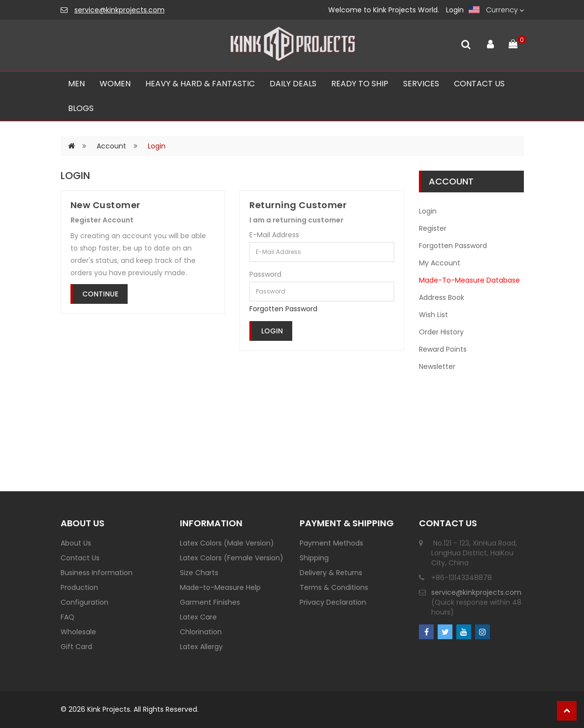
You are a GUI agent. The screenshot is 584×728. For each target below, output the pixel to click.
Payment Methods (331, 543)
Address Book (442, 297)
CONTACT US (479, 84)
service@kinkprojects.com (120, 10)
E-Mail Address (274, 235)
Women (115, 84)
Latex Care (198, 617)
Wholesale (78, 632)
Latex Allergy (201, 647)
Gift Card (76, 647)
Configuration (85, 602)
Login (455, 10)
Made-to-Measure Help (220, 587)
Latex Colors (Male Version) (227, 543)
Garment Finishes (210, 602)
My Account (440, 263)
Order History (441, 332)
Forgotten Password (283, 309)
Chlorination (201, 632)
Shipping (314, 558)
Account (111, 146)
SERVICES (421, 84)
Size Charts (199, 573)
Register (433, 228)
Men (76, 84)
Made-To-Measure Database (469, 280)
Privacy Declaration (333, 602)
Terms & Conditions (334, 587)
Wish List (433, 315)
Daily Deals (293, 84)
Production (79, 587)
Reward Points (443, 349)
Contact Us (80, 558)
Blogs (81, 108)
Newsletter (437, 366)
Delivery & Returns (331, 573)
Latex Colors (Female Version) (232, 558)
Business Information (97, 573)
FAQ (68, 617)
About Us (76, 543)
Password (265, 274)
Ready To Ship (360, 84)
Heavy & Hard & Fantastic (200, 84)
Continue (100, 294)
